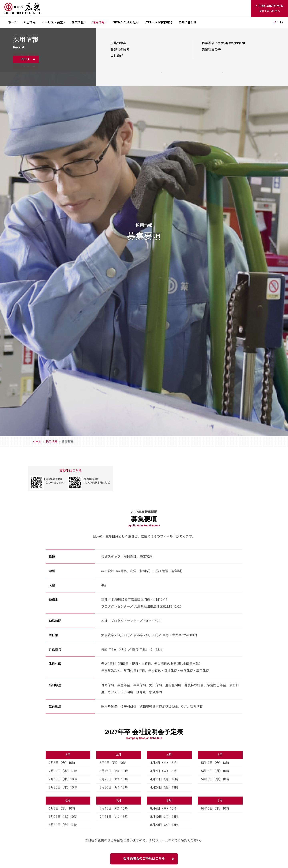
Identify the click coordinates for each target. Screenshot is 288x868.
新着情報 (29, 22)
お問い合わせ (187, 22)
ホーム (12, 22)
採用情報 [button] (98, 22)
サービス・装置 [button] (52, 22)
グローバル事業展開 (158, 22)
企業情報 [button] (78, 22)
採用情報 (52, 442)
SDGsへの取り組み (126, 22)
